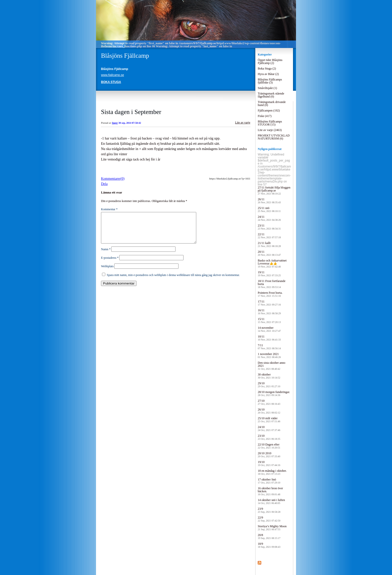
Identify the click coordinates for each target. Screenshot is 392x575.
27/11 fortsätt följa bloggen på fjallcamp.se (274, 190)
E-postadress (110, 264)
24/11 (269, 218)
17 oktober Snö (269, 481)
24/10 (269, 428)
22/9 (269, 519)
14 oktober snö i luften (271, 501)
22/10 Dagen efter (269, 446)
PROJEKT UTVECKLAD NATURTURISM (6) (274, 137)
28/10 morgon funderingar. (274, 393)
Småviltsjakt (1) (267, 88)
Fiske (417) (265, 116)
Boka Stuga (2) (267, 68)
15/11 (269, 320)
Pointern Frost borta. (270, 294)
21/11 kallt (269, 244)
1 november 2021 (269, 355)
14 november (269, 329)
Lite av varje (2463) (270, 130)
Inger (115, 123)
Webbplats (107, 272)
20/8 (269, 536)
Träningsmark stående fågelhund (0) (271, 95)
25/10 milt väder (269, 420)
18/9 (269, 545)
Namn (106, 255)
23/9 (269, 510)
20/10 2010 (269, 455)
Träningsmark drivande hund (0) (272, 103)
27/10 (269, 402)
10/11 (269, 338)
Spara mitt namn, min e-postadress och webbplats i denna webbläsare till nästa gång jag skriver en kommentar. (173, 281)
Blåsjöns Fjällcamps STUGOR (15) (270, 123)
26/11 (269, 201)
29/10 (269, 385)
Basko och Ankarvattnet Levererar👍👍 (272, 263)
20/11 (269, 253)
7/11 (269, 347)
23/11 (269, 227)
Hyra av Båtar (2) (268, 74)
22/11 (269, 236)
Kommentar (109, 209)
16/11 (269, 312)
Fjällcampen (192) (269, 110)
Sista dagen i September (131, 112)
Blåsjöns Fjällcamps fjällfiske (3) (270, 81)
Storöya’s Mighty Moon (272, 528)
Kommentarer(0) (113, 179)
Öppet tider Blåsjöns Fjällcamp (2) (270, 61)
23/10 (269, 437)
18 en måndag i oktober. (272, 472)
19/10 (269, 463)
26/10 (269, 411)
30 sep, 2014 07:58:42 (130, 123)
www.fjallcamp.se (112, 75)
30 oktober (269, 376)
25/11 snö (269, 209)
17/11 (269, 303)
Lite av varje (243, 122)
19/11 (269, 274)
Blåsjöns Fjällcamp (125, 56)
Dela (104, 184)
